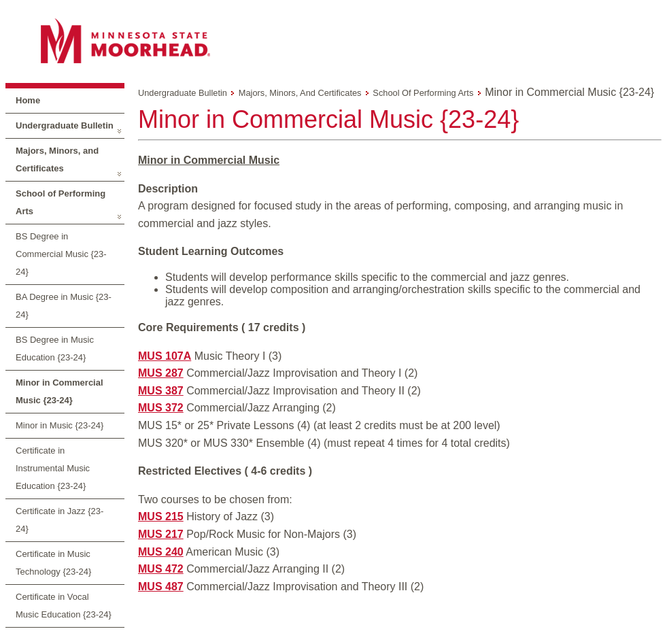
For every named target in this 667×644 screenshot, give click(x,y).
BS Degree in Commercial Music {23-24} (61, 254)
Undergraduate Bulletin (65, 125)
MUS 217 (161, 534)
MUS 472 (161, 569)
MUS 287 (161, 373)
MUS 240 (161, 552)
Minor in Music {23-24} (59, 425)
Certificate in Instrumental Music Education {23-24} (53, 468)
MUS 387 (161, 391)
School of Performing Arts (61, 202)
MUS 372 (161, 408)
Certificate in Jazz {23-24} (59, 520)
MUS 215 (161, 516)
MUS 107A (165, 356)
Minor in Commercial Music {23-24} (59, 391)
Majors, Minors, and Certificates (57, 159)
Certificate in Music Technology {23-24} (53, 563)
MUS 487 (161, 587)
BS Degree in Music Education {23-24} (55, 349)
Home (28, 100)
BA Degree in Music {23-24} (64, 306)
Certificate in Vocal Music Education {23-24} (64, 606)
